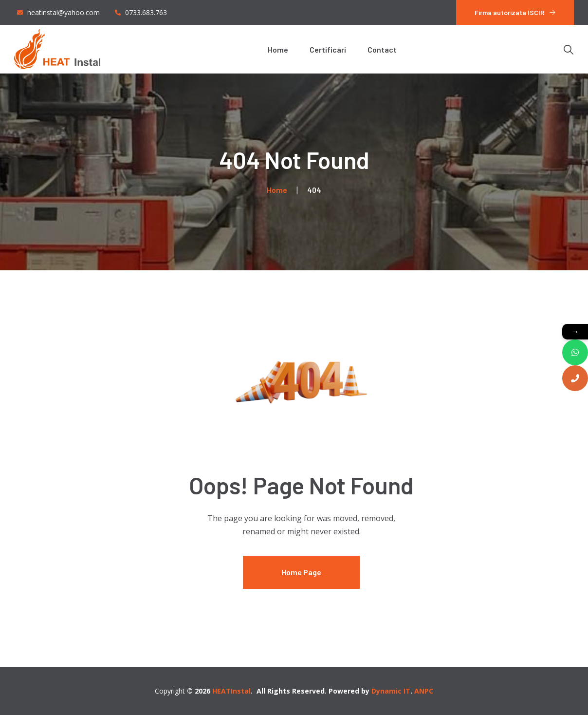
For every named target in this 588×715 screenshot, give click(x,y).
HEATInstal (231, 691)
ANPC (424, 691)
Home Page (301, 572)
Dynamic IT (391, 691)
